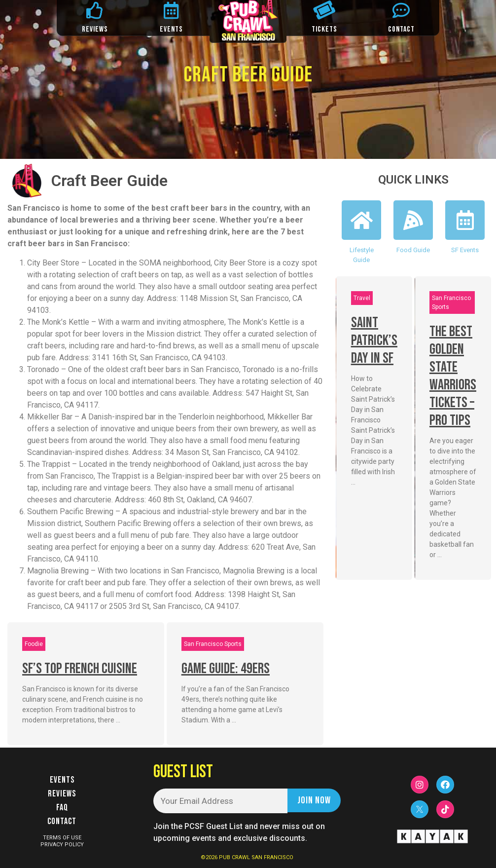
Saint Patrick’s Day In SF (374, 340)
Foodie (34, 644)
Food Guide (413, 250)
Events (62, 780)
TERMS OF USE (62, 838)
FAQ (62, 808)
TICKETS (324, 29)
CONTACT (401, 29)
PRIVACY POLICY (62, 845)
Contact (62, 821)
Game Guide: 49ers (226, 669)
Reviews (62, 794)
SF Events (465, 250)
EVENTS (171, 29)
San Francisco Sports (213, 644)
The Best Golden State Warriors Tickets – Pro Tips (453, 376)
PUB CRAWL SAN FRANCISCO (256, 857)
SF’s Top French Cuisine (80, 669)
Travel (362, 298)
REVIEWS (95, 29)
